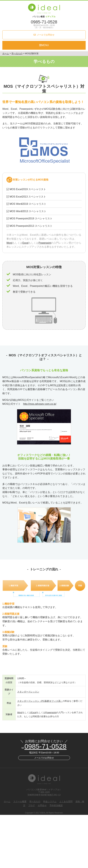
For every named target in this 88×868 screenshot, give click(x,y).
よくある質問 (66, 801)
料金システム (50, 801)
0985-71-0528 (44, 22)
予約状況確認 (56, 805)
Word (9, 243)
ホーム (7, 801)
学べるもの (35, 801)
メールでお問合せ (46, 35)
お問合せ (42, 805)
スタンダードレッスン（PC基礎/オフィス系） (40, 701)
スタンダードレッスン (28, 692)
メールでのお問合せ (44, 758)
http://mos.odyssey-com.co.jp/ (40, 404)
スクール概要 (20, 801)
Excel (25, 243)
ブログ (32, 805)
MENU (44, 45)
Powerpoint (45, 243)
